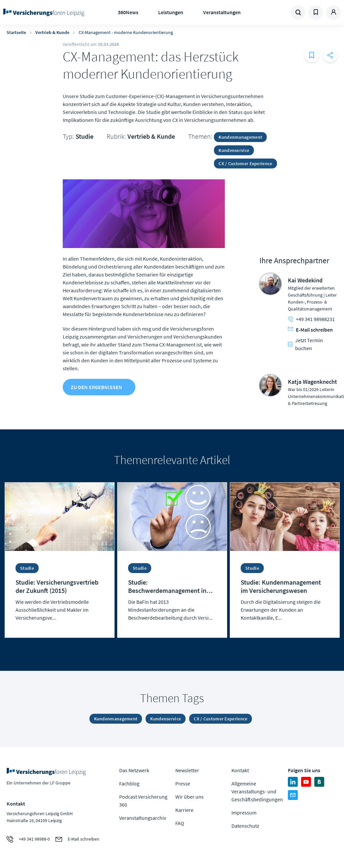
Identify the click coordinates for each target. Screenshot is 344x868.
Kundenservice (234, 150)
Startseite (16, 32)
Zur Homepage (44, 13)
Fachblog (129, 783)
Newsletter (187, 770)
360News (128, 12)
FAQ (180, 823)
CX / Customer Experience (245, 163)
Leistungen (171, 12)
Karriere (184, 810)
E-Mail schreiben (310, 330)
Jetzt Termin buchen (306, 344)
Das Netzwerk (134, 770)
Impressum (244, 813)
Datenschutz (245, 826)
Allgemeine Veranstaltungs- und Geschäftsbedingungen (257, 791)
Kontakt (240, 770)
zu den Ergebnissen (96, 387)
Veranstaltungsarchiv (143, 818)
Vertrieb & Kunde (52, 32)
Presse (183, 783)
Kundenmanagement (240, 137)
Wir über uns (189, 797)
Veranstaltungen (222, 12)
